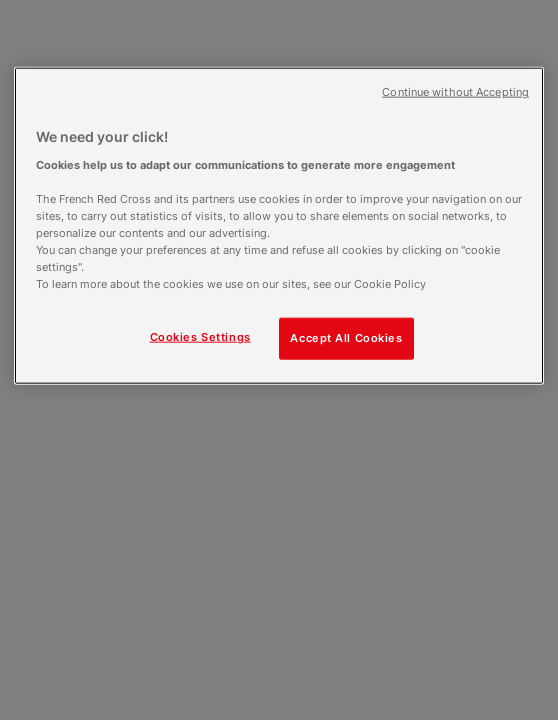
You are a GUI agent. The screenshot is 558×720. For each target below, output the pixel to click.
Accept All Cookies (346, 338)
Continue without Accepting (455, 92)
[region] (279, 226)
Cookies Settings (200, 337)
